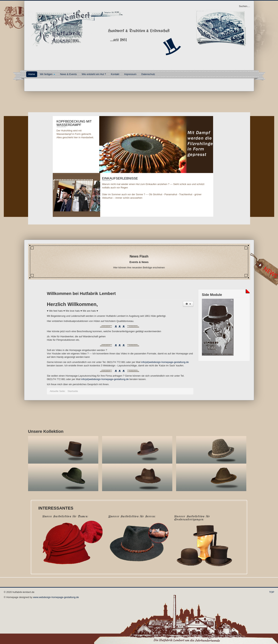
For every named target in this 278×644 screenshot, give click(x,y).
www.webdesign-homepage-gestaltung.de (56, 597)
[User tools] (188, 304)
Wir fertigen (47, 74)
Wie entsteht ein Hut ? (94, 74)
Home (32, 74)
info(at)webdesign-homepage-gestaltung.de (165, 362)
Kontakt (115, 74)
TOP (272, 592)
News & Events (68, 74)
